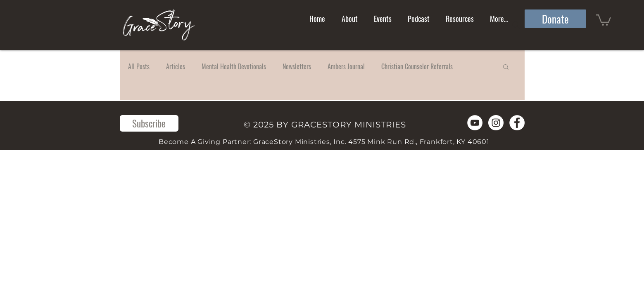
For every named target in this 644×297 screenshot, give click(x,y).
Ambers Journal (346, 66)
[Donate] (555, 19)
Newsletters (297, 66)
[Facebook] (517, 123)
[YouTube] (475, 123)
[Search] (516, 25)
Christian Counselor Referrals (417, 66)
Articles (176, 66)
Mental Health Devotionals (234, 66)
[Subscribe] (149, 123)
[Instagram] (496, 123)
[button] (604, 19)
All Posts (139, 66)
